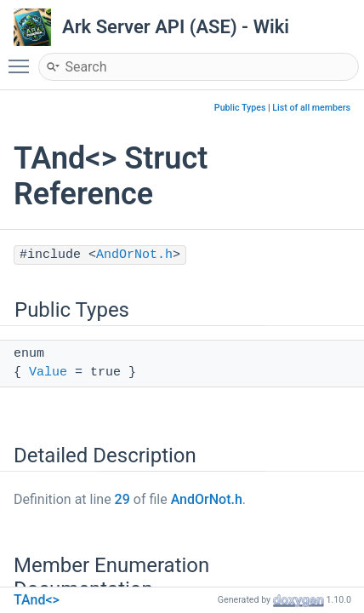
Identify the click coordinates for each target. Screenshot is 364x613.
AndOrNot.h (134, 255)
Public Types (240, 108)
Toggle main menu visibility (23, 59)
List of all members (311, 108)
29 (122, 499)
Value (48, 372)
